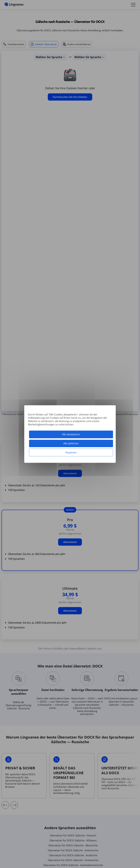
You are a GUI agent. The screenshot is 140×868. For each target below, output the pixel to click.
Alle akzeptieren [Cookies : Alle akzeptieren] (71, 434)
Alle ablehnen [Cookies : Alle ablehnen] (71, 443)
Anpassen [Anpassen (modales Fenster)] (71, 452)
